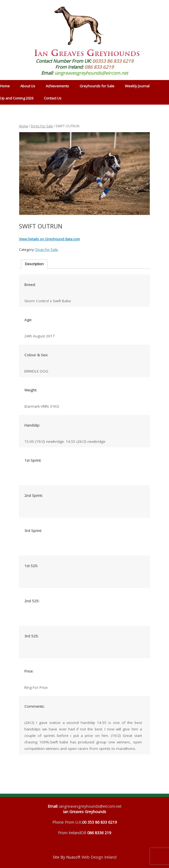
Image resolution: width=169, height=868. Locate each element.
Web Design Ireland (99, 857)
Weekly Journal (137, 86)
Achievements (57, 86)
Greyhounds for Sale (97, 86)
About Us (28, 86)
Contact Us (53, 98)
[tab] (34, 264)
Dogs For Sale (42, 126)
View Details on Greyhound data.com (49, 239)
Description (34, 264)
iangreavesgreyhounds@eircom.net (91, 73)
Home (24, 126)
